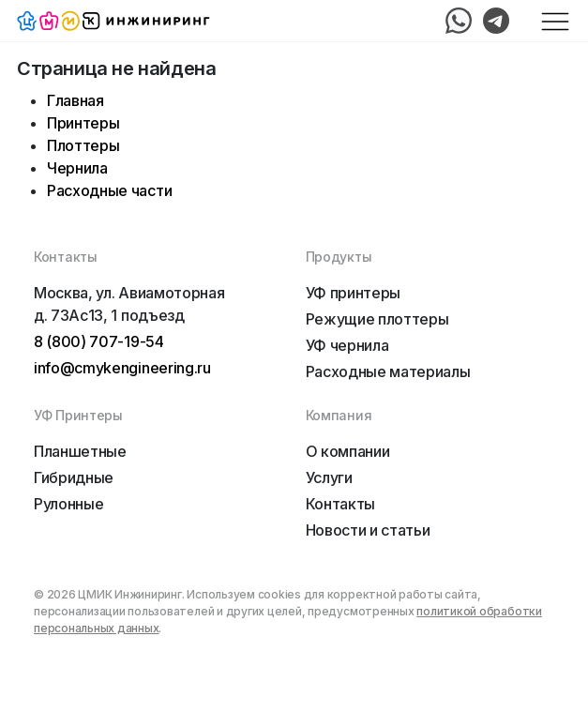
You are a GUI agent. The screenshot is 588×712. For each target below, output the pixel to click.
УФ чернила (347, 345)
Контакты (340, 504)
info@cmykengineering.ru (122, 368)
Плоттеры (83, 145)
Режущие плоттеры (377, 319)
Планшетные (80, 451)
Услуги (329, 477)
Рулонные (68, 504)
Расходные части (109, 190)
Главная (75, 100)
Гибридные (74, 477)
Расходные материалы (388, 371)
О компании (348, 451)
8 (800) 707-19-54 (99, 341)
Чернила (77, 168)
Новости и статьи (368, 530)
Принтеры (83, 123)
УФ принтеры (353, 293)
